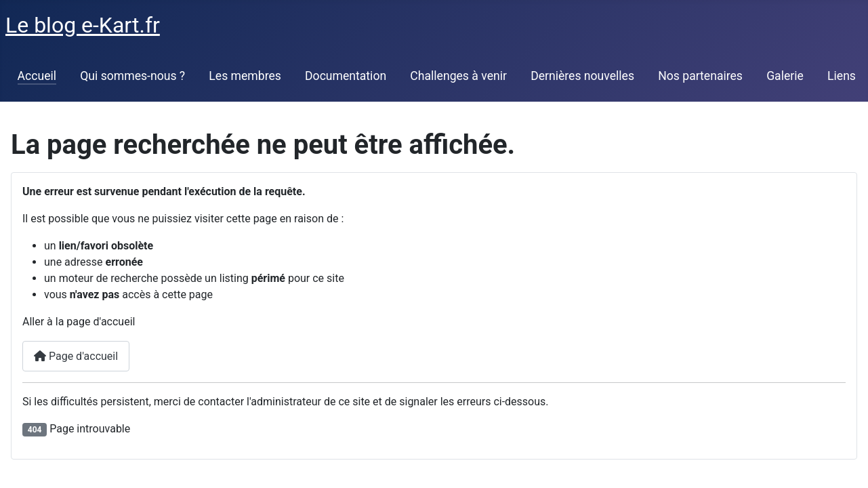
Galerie (785, 76)
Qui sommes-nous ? (132, 76)
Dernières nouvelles (582, 76)
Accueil (37, 76)
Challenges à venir (458, 76)
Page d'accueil (76, 356)
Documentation (346, 76)
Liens (842, 76)
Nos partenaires (700, 76)
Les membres (245, 76)
